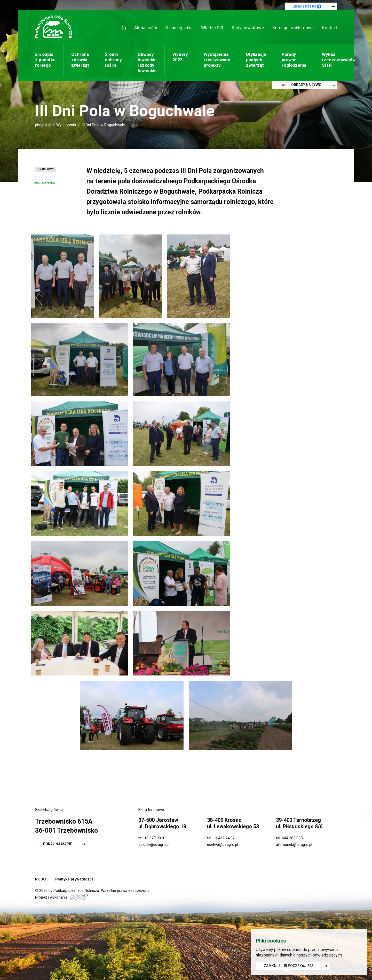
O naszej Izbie (179, 28)
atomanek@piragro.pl (294, 845)
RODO (41, 879)
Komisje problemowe (293, 28)
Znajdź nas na (307, 6)
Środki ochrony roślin (113, 60)
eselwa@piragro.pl (223, 845)
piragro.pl (43, 125)
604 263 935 (292, 838)
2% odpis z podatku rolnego (45, 60)
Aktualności (146, 28)
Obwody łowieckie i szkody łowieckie (147, 62)
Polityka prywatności (74, 879)
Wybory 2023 (180, 57)
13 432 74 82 (224, 838)
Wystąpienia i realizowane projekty (217, 60)
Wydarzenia (66, 125)
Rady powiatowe (248, 28)
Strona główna (125, 28)
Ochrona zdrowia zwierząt (80, 60)
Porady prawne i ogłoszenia (294, 60)
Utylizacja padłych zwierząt (256, 60)
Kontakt (330, 28)
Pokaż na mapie (58, 844)
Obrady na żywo (301, 85)
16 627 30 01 (155, 838)
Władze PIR (212, 28)
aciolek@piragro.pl (154, 845)
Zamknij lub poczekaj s (289, 966)
